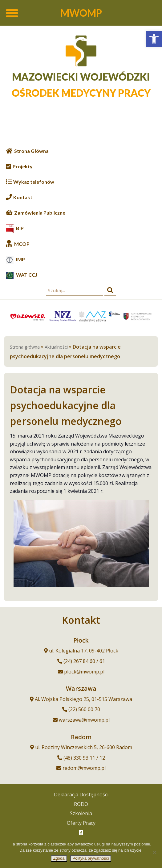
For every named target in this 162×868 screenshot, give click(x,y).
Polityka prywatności (91, 858)
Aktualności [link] (56, 347)
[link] (154, 39)
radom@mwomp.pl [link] (84, 768)
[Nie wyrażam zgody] (154, 852)
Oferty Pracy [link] (81, 823)
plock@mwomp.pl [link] (84, 672)
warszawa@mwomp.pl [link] (84, 720)
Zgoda (59, 858)
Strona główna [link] (25, 347)
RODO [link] (81, 804)
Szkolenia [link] (81, 813)
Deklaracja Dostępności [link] (81, 795)
